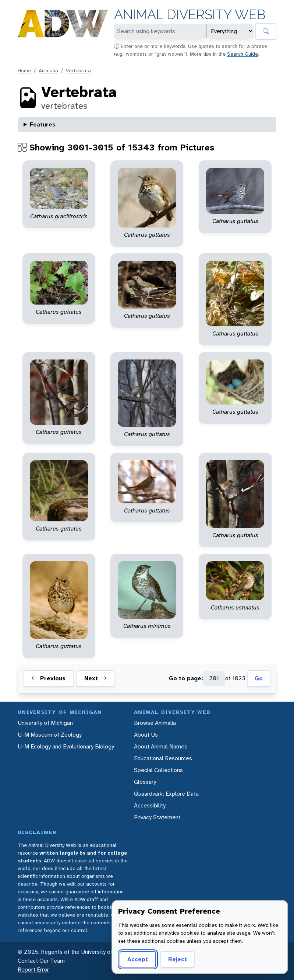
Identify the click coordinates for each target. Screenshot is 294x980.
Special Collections (158, 770)
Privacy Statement (157, 817)
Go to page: (186, 678)
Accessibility (150, 805)
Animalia (48, 70)
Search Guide (242, 54)
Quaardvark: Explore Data (166, 794)
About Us (146, 735)
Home (24, 70)
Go (259, 678)
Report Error (33, 969)
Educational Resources (163, 758)
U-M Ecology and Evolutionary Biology (66, 746)
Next (95, 678)
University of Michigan (45, 723)
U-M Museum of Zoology (50, 735)
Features (43, 124)
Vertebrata (78, 70)
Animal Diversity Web (190, 15)
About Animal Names (161, 746)
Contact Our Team (41, 961)
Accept (138, 959)
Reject (178, 959)
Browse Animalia (155, 723)
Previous (48, 678)
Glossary (145, 782)
